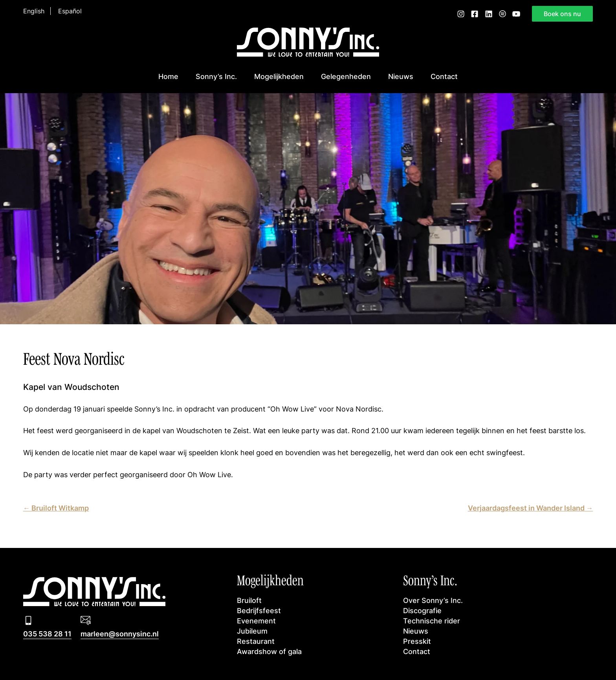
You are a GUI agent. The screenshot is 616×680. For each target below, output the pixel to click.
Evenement (256, 621)
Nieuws (401, 76)
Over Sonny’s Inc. (433, 600)
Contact (444, 76)
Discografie (422, 611)
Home (168, 76)
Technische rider (432, 621)
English (34, 11)
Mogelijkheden (279, 76)
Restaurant (256, 641)
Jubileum (252, 631)
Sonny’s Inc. (216, 76)
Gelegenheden (346, 76)
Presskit (417, 641)
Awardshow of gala (269, 652)
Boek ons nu (562, 14)
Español (70, 11)
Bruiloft (249, 600)
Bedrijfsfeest (259, 611)
